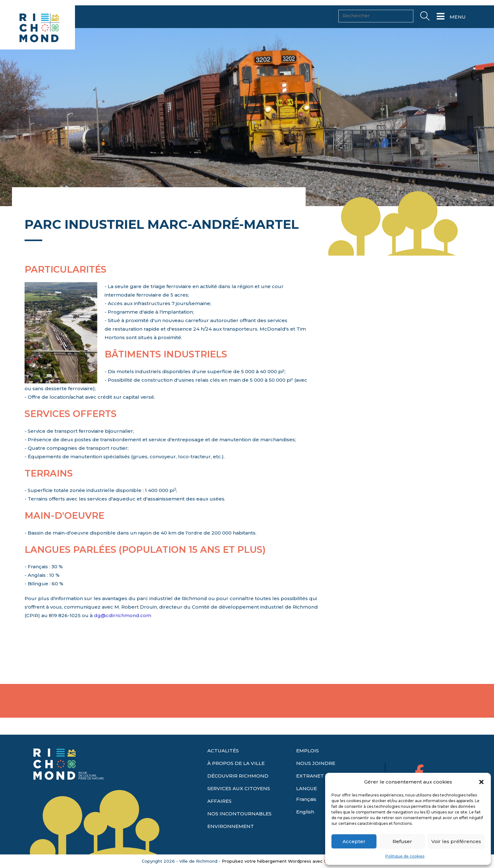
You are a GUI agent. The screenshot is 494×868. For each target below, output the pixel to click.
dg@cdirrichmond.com (123, 635)
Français (306, 811)
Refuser (402, 841)
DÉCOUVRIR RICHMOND (238, 788)
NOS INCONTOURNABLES (239, 826)
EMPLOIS (307, 763)
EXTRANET (310, 788)
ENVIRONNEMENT (231, 839)
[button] (481, 782)
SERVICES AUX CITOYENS (239, 801)
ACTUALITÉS (223, 763)
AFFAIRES (219, 813)
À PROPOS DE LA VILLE (236, 775)
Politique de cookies (405, 856)
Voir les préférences (456, 841)
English (305, 824)
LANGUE (307, 801)
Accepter (354, 841)
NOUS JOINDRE (316, 775)
